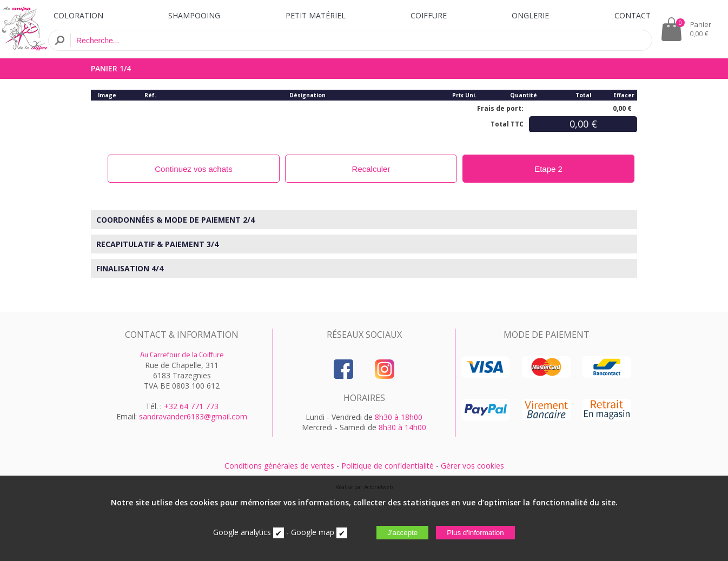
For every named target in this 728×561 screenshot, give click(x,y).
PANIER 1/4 (111, 68)
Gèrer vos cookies (472, 466)
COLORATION (78, 15)
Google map (313, 532)
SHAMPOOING (194, 15)
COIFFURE (429, 15)
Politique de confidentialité (388, 466)
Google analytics (242, 532)
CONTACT (633, 15)
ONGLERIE (530, 15)
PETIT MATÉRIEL (316, 15)
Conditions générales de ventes (279, 466)
